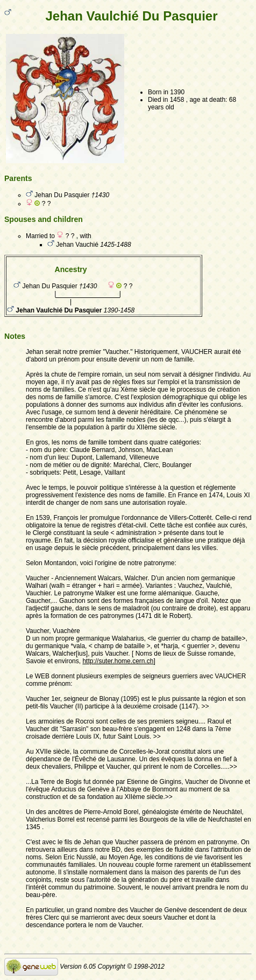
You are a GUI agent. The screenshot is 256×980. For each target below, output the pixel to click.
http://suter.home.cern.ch (118, 661)
